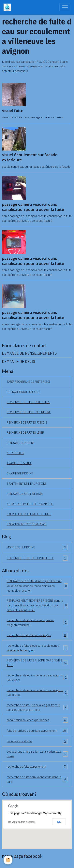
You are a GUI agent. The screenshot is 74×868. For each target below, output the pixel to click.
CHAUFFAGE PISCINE (20, 473)
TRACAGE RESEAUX (19, 463)
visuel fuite (13, 110)
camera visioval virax (37, 741)
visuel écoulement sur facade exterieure (30, 157)
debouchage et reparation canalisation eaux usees (37, 754)
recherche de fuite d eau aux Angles (37, 635)
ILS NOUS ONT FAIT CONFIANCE (27, 524)
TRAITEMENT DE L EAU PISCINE (27, 484)
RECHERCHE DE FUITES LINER (25, 432)
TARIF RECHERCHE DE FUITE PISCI (28, 382)
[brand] (8, 7)
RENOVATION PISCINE (21, 443)
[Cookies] (8, 860)
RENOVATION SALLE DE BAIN (25, 494)
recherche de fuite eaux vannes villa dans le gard (37, 779)
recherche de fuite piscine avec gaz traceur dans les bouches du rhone (37, 707)
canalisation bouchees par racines (37, 720)
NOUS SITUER (15, 453)
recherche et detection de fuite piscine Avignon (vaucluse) (37, 622)
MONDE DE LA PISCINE (37, 547)
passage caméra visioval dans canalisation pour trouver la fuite (33, 207)
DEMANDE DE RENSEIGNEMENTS (29, 353)
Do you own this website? (22, 822)
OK (59, 822)
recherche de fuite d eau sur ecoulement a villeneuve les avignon (37, 648)
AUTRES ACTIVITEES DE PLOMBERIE (30, 504)
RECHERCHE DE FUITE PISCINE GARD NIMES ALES (37, 663)
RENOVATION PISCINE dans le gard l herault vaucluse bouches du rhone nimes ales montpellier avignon (37, 586)
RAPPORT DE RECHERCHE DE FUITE (29, 514)
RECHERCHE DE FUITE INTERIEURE (29, 402)
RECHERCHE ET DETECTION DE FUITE (37, 558)
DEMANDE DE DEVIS (19, 362)
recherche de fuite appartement (37, 767)
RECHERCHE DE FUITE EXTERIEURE (29, 412)
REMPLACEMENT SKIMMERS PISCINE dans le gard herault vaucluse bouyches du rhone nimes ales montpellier (37, 605)
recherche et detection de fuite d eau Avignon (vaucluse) (37, 678)
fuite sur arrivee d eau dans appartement (37, 731)
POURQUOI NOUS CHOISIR (23, 392)
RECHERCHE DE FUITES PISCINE (27, 422)
